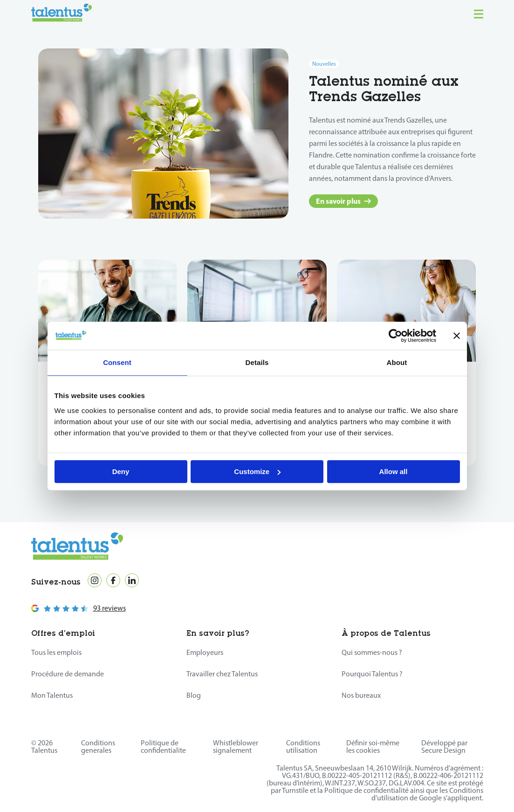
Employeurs (205, 652)
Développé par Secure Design (444, 747)
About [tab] (397, 362)
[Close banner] (457, 336)
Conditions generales (98, 747)
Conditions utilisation (303, 747)
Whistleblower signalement (236, 747)
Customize (257, 471)
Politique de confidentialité (367, 790)
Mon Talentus (52, 695)
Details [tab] (257, 362)
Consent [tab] (117, 362)
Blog (194, 695)
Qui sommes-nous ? (372, 652)
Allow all (394, 471)
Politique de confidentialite (163, 747)
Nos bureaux (361, 695)
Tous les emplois (56, 652)
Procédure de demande (68, 674)
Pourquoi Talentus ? (372, 674)
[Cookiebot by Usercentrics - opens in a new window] (395, 336)
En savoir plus (343, 201)
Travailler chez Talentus (222, 674)
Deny (121, 471)
